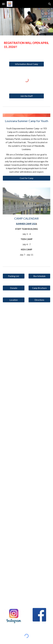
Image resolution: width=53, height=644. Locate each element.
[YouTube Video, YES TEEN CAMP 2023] (27, 403)
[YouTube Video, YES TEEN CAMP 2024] (27, 325)
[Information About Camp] (26, 64)
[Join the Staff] (26, 96)
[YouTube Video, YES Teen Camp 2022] (27, 476)
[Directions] (39, 300)
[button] (3, 4)
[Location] (14, 300)
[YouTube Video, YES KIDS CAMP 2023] (27, 439)
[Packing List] (14, 276)
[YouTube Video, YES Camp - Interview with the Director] (27, 550)
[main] (27, 45)
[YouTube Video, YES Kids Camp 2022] (27, 513)
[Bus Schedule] (39, 276)
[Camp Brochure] (39, 288)
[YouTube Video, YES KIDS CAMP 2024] (27, 365)
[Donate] (14, 288)
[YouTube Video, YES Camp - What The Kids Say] (27, 586)
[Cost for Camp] (27, 178)
